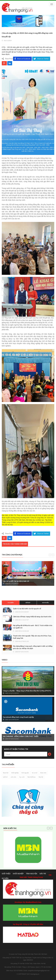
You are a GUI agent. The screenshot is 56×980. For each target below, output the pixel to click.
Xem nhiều (46, 603)
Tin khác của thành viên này (15, 544)
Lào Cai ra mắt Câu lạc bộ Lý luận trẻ (16, 581)
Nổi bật (28, 603)
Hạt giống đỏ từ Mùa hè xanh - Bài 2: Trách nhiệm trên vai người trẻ (33, 627)
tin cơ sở (35, 773)
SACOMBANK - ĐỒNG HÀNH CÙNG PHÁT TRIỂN (21, 736)
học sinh (22, 777)
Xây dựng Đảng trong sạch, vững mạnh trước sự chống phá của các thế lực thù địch (33, 647)
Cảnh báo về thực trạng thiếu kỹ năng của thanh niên (32, 617)
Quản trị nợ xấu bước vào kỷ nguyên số (27, 609)
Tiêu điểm (11, 603)
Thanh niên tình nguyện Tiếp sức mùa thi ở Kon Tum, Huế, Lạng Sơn (32, 637)
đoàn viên (43, 773)
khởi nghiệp (15, 773)
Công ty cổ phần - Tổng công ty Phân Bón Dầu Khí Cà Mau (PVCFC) (27, 691)
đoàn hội (6, 773)
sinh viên (13, 777)
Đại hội (41, 777)
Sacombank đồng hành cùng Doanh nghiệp (18, 717)
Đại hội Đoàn (32, 777)
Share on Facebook (22, 59)
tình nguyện (25, 773)
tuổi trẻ (5, 777)
